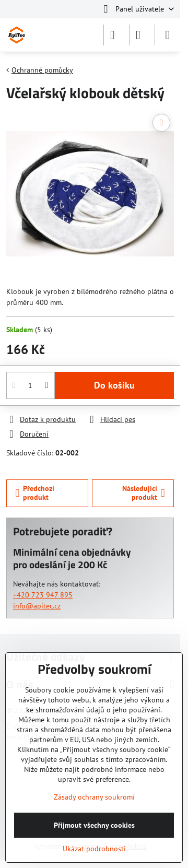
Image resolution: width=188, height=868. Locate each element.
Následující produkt (144, 493)
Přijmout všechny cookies (94, 825)
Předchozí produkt (35, 493)
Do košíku (114, 385)
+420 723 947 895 (43, 595)
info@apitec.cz (37, 606)
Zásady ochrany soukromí (94, 797)
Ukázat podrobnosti (94, 849)
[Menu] (168, 35)
